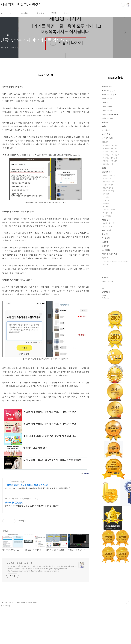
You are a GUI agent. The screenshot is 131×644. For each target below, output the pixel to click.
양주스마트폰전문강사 (15, 536)
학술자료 (106, 264)
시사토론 (105, 122)
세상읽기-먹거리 (107, 110)
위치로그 (40, 13)
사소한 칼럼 (106, 134)
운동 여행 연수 (107, 172)
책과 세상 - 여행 (108, 164)
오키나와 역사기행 (109, 210)
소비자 (104, 126)
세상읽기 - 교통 (107, 118)
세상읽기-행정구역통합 (110, 114)
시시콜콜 (105, 242)
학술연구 (105, 258)
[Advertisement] (46, 422)
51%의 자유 (106, 250)
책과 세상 (105, 142)
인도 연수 (106, 197)
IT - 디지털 (106, 238)
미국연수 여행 (107, 213)
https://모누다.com (12, 515)
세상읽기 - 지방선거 (109, 95)
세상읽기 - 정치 (107, 98)
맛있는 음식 (106, 220)
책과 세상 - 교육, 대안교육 (112, 155)
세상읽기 (105, 102)
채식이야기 (106, 246)
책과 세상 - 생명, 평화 (110, 149)
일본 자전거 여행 (108, 182)
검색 (123, 5)
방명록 (54, 13)
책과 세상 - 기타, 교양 (110, 161)
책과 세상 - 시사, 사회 (110, 145)
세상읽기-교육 (107, 106)
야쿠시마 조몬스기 (109, 175)
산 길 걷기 (106, 200)
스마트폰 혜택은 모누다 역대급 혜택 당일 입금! (26, 519)
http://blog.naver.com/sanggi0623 (19, 532)
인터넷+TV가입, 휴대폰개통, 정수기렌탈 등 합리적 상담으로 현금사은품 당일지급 (38, 522)
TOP (128, 637)
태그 (12, 13)
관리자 (66, 13)
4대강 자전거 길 (108, 188)
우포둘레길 (106, 206)
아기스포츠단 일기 (108, 91)
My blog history (107, 281)
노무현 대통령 (107, 230)
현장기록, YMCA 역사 (109, 254)
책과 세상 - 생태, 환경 (110, 152)
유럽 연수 (106, 203)
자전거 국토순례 (108, 185)
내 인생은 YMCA (107, 138)
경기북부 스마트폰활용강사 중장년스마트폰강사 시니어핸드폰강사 (32, 539)
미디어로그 (25, 13)
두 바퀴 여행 (107, 178)
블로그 (104, 168)
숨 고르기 (105, 234)
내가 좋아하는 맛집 (109, 223)
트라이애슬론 (107, 216)
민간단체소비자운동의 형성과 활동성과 (116, 261)
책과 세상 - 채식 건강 (110, 158)
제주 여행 (106, 194)
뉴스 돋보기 (106, 130)
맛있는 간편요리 (108, 226)
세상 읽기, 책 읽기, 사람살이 (21, 5)
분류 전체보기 (107, 87)
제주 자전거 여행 (108, 191)
